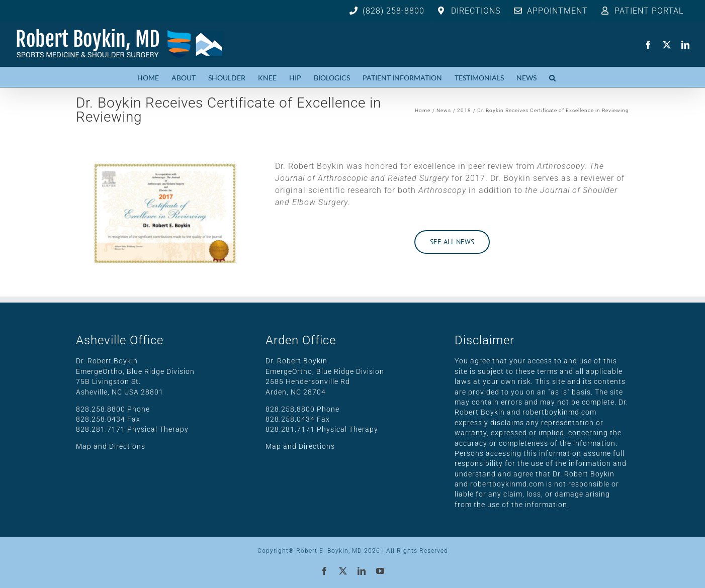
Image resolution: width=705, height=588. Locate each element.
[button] (552, 77)
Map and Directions (111, 446)
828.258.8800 (101, 409)
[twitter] (667, 45)
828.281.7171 (101, 429)
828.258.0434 (101, 419)
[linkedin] (686, 45)
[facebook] (648, 45)
